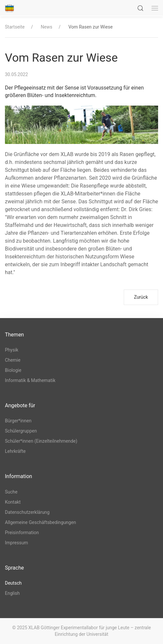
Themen (14, 335)
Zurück (141, 297)
